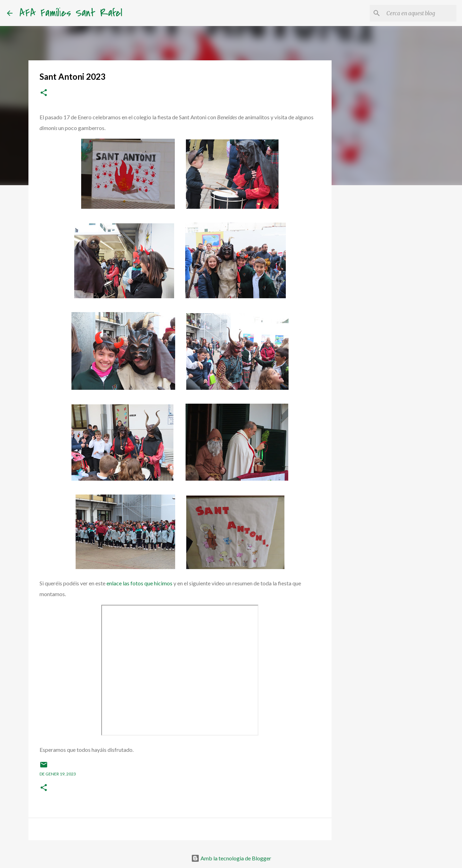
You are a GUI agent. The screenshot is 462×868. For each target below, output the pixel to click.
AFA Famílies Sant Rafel (71, 13)
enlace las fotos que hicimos (139, 583)
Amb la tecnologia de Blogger (231, 858)
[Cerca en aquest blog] (420, 13)
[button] (44, 93)
